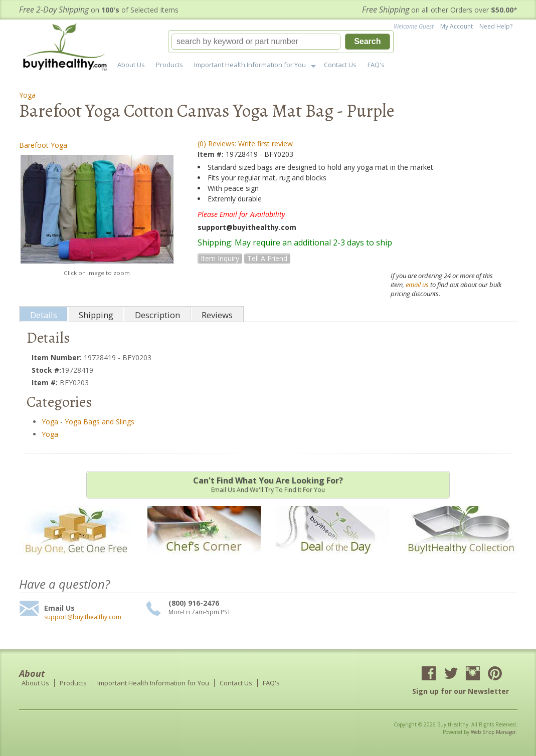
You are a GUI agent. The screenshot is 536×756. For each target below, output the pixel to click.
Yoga (27, 95)
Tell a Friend (267, 258)
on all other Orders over (440, 10)
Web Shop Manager (493, 732)
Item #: (212, 154)
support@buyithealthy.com (83, 617)
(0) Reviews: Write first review (245, 144)
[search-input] (256, 42)
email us (417, 285)
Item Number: (58, 357)
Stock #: (46, 370)
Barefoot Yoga (43, 145)
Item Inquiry (220, 258)
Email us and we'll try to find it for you (268, 484)
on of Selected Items (99, 10)
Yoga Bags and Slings (100, 422)
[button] (281, 42)
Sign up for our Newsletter (461, 691)
